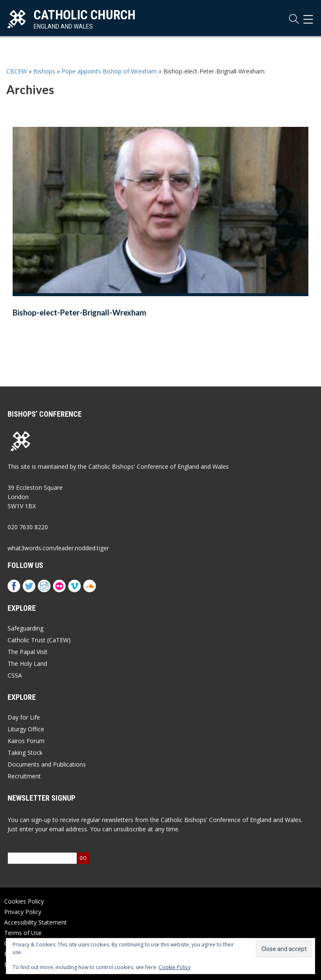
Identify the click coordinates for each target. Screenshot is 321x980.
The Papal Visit (28, 652)
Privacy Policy (23, 912)
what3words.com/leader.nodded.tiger (58, 548)
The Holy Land (27, 663)
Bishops (44, 71)
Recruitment (24, 776)
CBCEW (17, 71)
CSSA (15, 675)
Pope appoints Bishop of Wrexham (109, 71)
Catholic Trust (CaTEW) (39, 640)
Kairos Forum (26, 741)
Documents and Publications (47, 764)
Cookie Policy (175, 967)
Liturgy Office (26, 729)
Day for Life (24, 717)
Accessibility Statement (36, 922)
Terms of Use (23, 933)
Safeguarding (25, 628)
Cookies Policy (24, 901)
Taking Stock (25, 753)
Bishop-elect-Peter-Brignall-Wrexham (80, 313)
